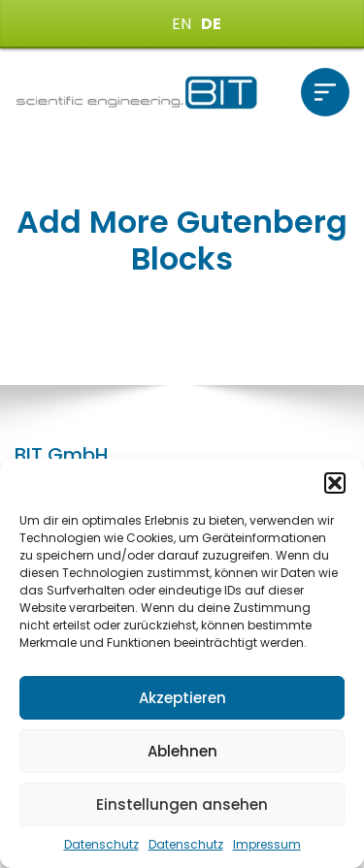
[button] (335, 483)
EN (182, 24)
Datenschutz (101, 844)
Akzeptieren (182, 698)
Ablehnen (182, 751)
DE (211, 24)
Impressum (267, 844)
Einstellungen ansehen (182, 804)
